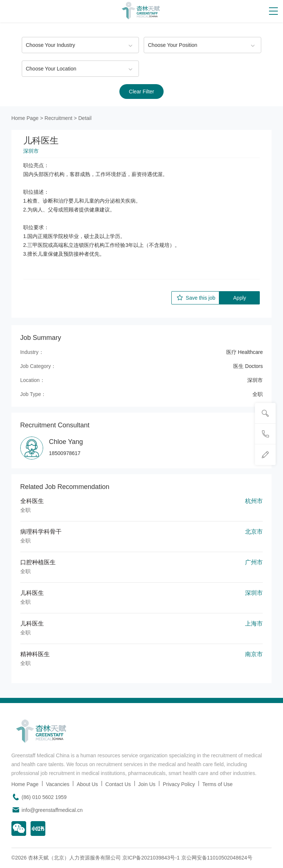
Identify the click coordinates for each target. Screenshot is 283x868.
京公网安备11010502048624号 (217, 858)
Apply (240, 298)
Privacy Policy (179, 784)
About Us (87, 784)
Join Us (147, 784)
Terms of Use (217, 784)
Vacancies (58, 784)
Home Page (25, 118)
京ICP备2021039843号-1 (151, 858)
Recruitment (58, 118)
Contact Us (118, 784)
